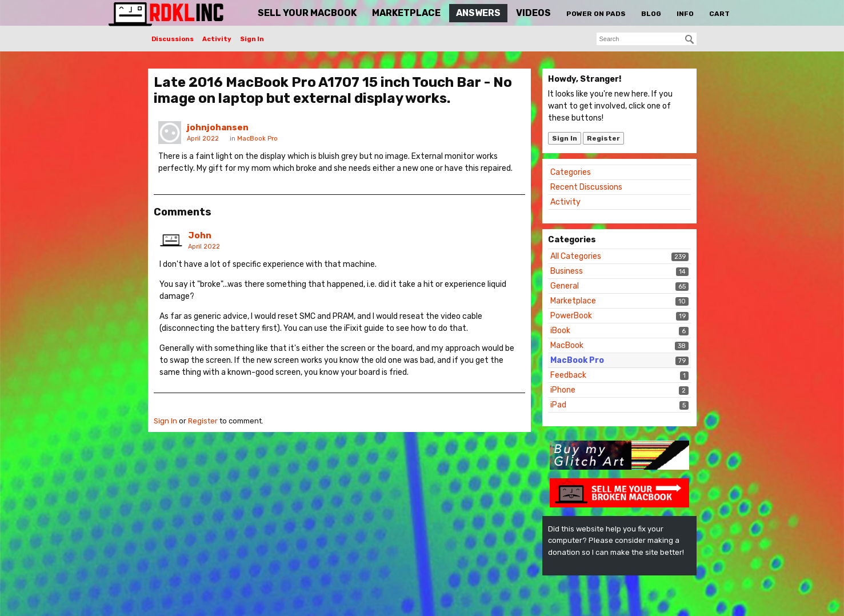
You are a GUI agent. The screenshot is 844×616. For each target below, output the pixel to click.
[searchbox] (647, 39)
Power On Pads (596, 14)
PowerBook (571, 316)
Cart (719, 14)
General (565, 286)
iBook (560, 331)
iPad (558, 405)
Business (567, 271)
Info (685, 14)
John (200, 235)
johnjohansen (218, 127)
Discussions (173, 39)
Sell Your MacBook (307, 13)
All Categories (576, 256)
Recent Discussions (586, 187)
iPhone (563, 390)
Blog (651, 14)
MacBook (567, 345)
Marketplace (406, 13)
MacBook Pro (577, 360)
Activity (217, 39)
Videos (533, 13)
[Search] (690, 39)
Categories (571, 172)
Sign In (252, 39)
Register (603, 138)
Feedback (568, 375)
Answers (478, 13)
